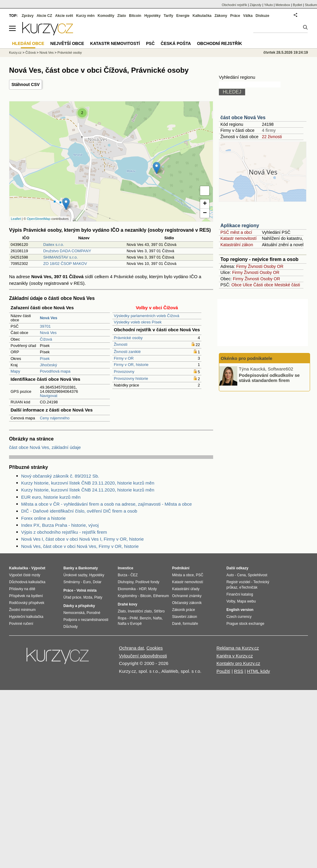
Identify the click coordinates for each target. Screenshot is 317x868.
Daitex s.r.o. (54, 245)
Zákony (221, 16)
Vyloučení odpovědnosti (143, 656)
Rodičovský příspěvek (27, 603)
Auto (230, 575)
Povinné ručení (21, 624)
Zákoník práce (184, 610)
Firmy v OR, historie (131, 365)
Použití (223, 671)
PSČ (150, 43)
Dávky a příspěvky (79, 606)
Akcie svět (64, 16)
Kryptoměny (127, 596)
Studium (311, 5)
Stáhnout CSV (26, 84)
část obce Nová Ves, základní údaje (45, 447)
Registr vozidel (238, 582)
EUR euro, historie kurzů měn (51, 497)
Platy (98, 597)
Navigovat (49, 396)
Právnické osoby (128, 338)
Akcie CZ (44, 16)
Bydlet (298, 5)
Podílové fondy (147, 582)
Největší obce (67, 43)
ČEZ (134, 575)
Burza (122, 575)
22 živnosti (272, 137)
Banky (69, 568)
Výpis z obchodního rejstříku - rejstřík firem (64, 532)
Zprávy (28, 16)
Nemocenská (74, 613)
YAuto (269, 5)
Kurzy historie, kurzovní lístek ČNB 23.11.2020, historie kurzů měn (88, 483)
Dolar (97, 582)
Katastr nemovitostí (239, 238)
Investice (125, 568)
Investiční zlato (140, 611)
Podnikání (181, 568)
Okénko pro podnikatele (247, 358)
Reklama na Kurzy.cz (238, 648)
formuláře (190, 624)
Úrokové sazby (75, 575)
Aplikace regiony (240, 226)
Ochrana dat (131, 648)
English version (240, 610)
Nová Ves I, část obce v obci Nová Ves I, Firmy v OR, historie (82, 539)
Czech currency (239, 617)
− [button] (205, 213)
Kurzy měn (85, 16)
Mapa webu (246, 601)
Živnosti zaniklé (127, 352)
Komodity (106, 16)
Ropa (122, 618)
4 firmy (269, 130)
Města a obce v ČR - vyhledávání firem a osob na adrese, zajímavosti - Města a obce (106, 504)
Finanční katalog (240, 594)
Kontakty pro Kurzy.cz (238, 663)
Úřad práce (72, 597)
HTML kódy (258, 671)
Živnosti (121, 344)
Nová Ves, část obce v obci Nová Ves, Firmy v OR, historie (80, 546)
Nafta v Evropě (130, 624)
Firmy (241, 266)
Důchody (70, 627)
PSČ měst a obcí (236, 232)
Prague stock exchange (245, 624)
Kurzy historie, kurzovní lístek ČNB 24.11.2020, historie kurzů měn (88, 490)
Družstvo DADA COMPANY (67, 251)
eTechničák (248, 587)
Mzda (88, 597)
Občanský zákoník (187, 603)
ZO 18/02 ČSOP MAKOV (65, 264)
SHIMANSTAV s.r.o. (60, 257)
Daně (176, 624)
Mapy (15, 371)
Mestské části (287, 285)
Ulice (247, 285)
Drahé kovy (128, 604)
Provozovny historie (131, 378)
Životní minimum (22, 610)
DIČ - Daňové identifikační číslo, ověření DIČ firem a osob (79, 511)
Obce (237, 285)
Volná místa (86, 590)
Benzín (145, 618)
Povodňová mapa (55, 371)
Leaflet (16, 219)
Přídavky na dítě (22, 589)
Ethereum (161, 596)
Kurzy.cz (15, 52)
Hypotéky (152, 16)
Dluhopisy (126, 582)
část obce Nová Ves (243, 118)
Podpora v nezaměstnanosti (86, 620)
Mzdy (153, 589)
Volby (231, 601)
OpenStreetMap (39, 219)
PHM (134, 618)
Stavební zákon (185, 617)
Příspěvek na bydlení (26, 596)
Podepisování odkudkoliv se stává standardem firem (269, 378)
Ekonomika (127, 589)
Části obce (263, 285)
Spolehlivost (258, 575)
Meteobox (283, 5)
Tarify (168, 16)
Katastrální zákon (237, 245)
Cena (241, 575)
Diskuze (263, 16)
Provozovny (124, 372)
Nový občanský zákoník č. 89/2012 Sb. (60, 476)
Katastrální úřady (186, 589)
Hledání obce (28, 43)
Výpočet (38, 568)
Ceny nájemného (55, 418)
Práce (235, 16)
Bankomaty (88, 568)
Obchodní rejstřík (235, 5)
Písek (45, 359)
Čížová (46, 339)
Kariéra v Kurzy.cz (235, 656)
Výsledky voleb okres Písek (138, 322)
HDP (142, 589)
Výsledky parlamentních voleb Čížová (147, 316)
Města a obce (183, 575)
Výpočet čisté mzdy (25, 575)
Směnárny (72, 582)
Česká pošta (176, 43)
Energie (183, 16)
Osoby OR (273, 266)
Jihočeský (48, 365)
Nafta (157, 618)
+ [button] (205, 204)
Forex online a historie (43, 518)
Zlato (122, 16)
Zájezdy (256, 5)
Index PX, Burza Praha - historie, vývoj (60, 525)
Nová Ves (48, 333)
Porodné (93, 613)
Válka (248, 16)
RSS (239, 671)
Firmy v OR (124, 358)
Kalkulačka (202, 16)
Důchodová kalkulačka (27, 582)
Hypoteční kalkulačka (26, 617)
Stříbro (159, 611)
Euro (87, 582)
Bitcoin (135, 16)
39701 (45, 326)
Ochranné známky (187, 596)
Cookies (155, 648)
